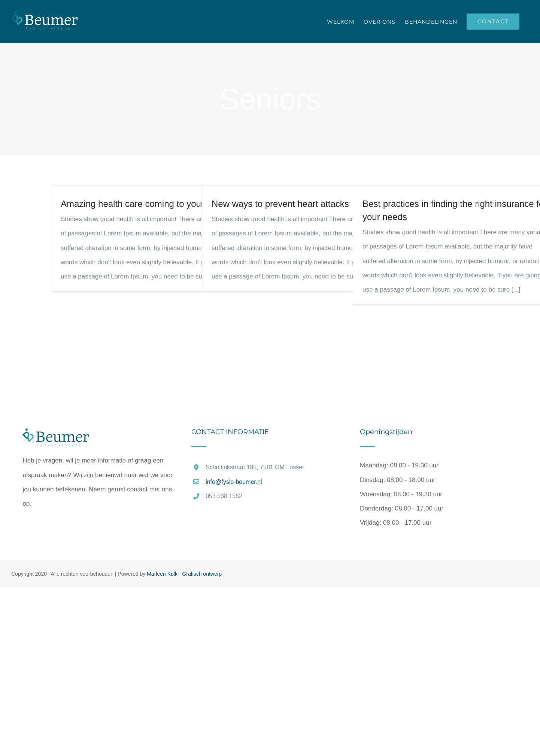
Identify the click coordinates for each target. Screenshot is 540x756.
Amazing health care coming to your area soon (154, 204)
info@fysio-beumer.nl (234, 482)
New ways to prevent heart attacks (280, 204)
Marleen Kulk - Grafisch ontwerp (184, 574)
